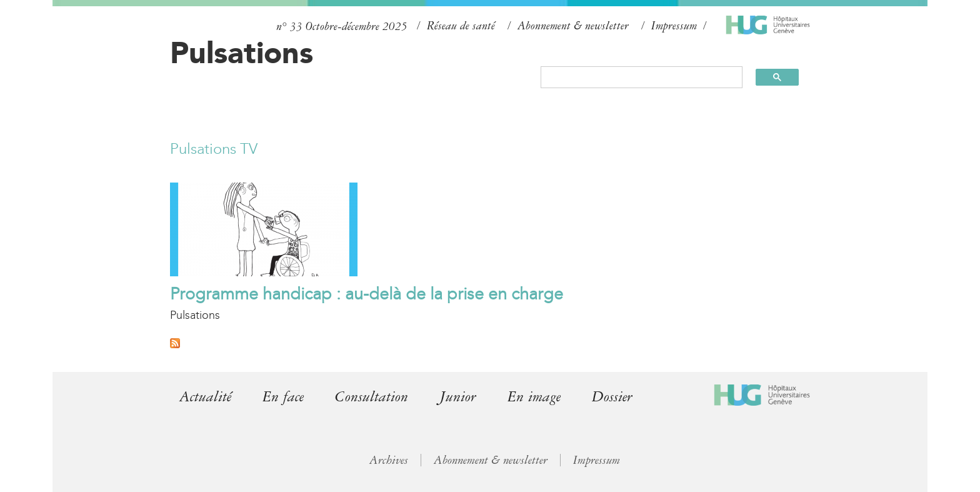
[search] (636, 77)
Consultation (372, 397)
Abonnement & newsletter (573, 26)
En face (283, 397)
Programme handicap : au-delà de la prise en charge (367, 294)
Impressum (674, 26)
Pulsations (242, 53)
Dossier (612, 397)
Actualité (205, 397)
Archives (389, 460)
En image (534, 397)
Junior (458, 397)
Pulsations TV (214, 149)
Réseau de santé (461, 26)
